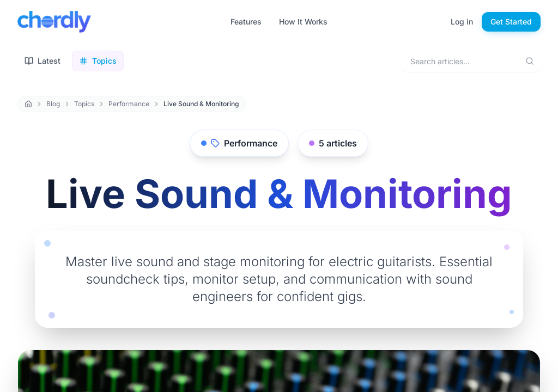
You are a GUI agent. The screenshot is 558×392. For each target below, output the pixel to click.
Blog (53, 104)
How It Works (303, 22)
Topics (84, 104)
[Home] (28, 104)
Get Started (511, 22)
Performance (129, 104)
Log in (462, 22)
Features (246, 22)
